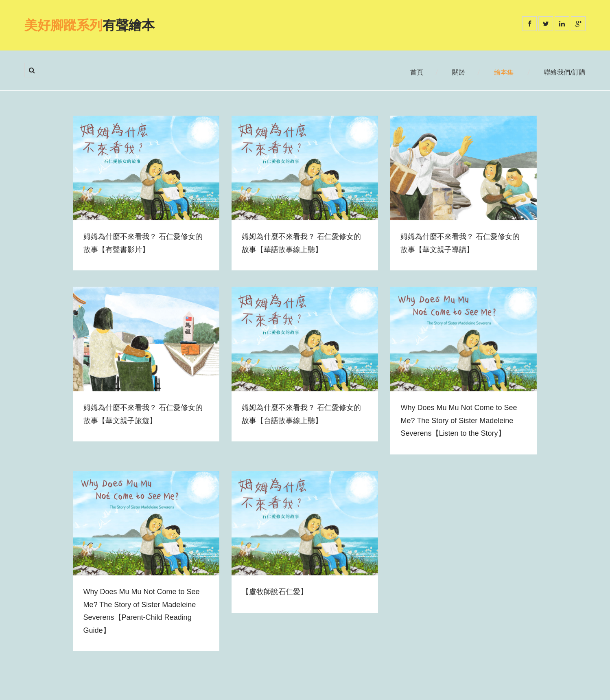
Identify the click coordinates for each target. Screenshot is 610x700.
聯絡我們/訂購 (565, 72)
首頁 (417, 72)
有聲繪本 (90, 25)
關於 (459, 72)
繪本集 (504, 72)
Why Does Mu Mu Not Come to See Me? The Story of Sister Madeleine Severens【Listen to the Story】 (459, 420)
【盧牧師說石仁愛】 (275, 592)
